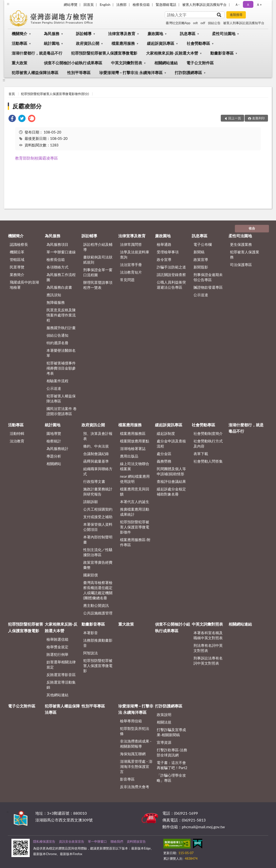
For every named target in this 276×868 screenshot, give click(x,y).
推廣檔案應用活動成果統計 (135, 512)
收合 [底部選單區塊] (252, 228)
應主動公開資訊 (96, 605)
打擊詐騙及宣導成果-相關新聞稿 (171, 732)
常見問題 (127, 280)
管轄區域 (17, 259)
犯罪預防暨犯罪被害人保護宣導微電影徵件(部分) (55, 94)
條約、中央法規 (96, 446)
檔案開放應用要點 (135, 441)
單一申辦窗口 (97, 841)
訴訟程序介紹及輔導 (98, 247)
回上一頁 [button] (235, 118)
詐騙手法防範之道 (171, 267)
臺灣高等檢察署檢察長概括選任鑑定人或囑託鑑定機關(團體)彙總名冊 (98, 590)
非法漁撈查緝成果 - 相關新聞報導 (136, 744)
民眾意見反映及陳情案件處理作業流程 (61, 315)
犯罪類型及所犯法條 (135, 731)
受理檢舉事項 (168, 252)
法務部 (121, 5)
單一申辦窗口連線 (61, 252)
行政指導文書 (94, 481)
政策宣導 (201, 259)
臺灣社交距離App (178, 23)
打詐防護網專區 (188, 72)
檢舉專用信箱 (131, 721)
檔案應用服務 (123, 43)
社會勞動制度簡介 (208, 433)
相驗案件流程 (57, 381)
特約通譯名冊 (57, 343)
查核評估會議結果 (171, 481)
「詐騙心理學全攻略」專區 (171, 778)
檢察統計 (54, 441)
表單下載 (201, 454)
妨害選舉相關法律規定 (61, 664)
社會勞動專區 (198, 43)
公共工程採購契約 (98, 509)
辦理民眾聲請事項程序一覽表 (98, 285)
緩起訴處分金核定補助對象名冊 (171, 491)
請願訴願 (91, 502)
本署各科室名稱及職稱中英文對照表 (208, 635)
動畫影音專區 (222, 53)
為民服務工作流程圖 (61, 277)
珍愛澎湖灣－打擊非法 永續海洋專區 (131, 72)
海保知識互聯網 (133, 754)
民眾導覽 (17, 267)
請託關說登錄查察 (171, 275)
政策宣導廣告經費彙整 (98, 565)
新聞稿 (199, 252)
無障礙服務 (56, 302)
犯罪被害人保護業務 (245, 254)
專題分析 (54, 456)
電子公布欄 (203, 244)
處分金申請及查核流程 (171, 444)
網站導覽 (71, 5)
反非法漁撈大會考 (135, 787)
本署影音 (91, 633)
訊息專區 (188, 33)
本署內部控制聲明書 (98, 539)
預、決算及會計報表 (98, 436)
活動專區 (19, 43)
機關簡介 (19, 33)
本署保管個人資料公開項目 (98, 527)
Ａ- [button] (237, 5)
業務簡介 (17, 275)
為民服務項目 (57, 244)
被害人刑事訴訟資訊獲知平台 (204, 5)
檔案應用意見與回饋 (135, 491)
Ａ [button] (248, 5)
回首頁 (89, 5)
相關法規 (164, 722)
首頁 (12, 94)
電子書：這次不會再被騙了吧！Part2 (172, 765)
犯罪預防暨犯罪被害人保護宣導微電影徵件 (135, 527)
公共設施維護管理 (98, 613)
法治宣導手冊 (131, 265)
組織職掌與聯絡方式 (98, 471)
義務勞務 (164, 461)
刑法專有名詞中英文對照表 (208, 648)
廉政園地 (155, 33)
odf (203, 23)
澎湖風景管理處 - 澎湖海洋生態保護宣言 (136, 766)
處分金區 (164, 454)
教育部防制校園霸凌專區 (37, 158)
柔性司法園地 (224, 33)
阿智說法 (91, 653)
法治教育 (17, 441)
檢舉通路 (164, 244)
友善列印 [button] (258, 118)
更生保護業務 (241, 244)
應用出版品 (129, 456)
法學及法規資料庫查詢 (135, 254)
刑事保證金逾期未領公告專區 (208, 277)
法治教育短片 (131, 272)
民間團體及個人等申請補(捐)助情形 (171, 471)
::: (8, 4)
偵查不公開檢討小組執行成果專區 (73, 63)
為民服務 (52, 33)
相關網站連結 (166, 63)
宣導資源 (164, 742)
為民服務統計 (57, 448)
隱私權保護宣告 (44, 841)
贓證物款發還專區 (208, 287)
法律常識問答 (131, 244)
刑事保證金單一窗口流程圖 (98, 272)
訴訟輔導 (84, 33)
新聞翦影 (201, 267)
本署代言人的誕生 (135, 502)
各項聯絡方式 (57, 267)
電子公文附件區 (200, 63)
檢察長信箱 (141, 5)
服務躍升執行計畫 (61, 328)
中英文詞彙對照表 (127, 63)
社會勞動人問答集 (208, 461)
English (105, 5)
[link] (12, 119)
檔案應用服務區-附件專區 (135, 542)
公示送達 (54, 388)
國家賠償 (91, 575)
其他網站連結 (57, 695)
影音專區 (127, 779)
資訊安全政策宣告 (72, 841)
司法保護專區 (241, 265)
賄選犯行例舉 (57, 654)
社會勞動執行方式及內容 (208, 444)
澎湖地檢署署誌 (133, 448)
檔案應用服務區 (133, 433)
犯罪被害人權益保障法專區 (35, 72)
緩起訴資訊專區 (161, 43)
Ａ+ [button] (259, 5)
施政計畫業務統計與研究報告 (98, 491)
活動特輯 (17, 433)
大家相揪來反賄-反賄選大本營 (172, 53)
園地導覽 (54, 433)
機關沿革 (17, 252)
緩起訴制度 (166, 433)
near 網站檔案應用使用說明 (135, 479)
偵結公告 (214, 23)
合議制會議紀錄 (96, 454)
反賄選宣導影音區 (61, 675)
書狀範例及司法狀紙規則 (98, 260)
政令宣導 (164, 259)
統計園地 (52, 43)
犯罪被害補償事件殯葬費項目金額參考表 (61, 368)
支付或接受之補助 (98, 517)
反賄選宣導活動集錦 (61, 685)
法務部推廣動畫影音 (98, 643)
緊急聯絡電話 (166, 5)
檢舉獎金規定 (57, 647)
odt (195, 23)
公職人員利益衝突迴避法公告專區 (171, 285)
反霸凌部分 (27, 106)
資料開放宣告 (136, 841)
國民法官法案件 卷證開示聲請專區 (62, 411)
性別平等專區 (79, 72)
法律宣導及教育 (122, 33)
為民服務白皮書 (59, 287)
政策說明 (164, 715)
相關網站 (54, 464)
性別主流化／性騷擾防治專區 (98, 552)
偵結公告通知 (57, 335)
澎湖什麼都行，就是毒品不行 (37, 53)
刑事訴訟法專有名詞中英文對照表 (208, 661)
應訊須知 (54, 295)
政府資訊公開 (88, 43)
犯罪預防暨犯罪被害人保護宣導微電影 (104, 53)
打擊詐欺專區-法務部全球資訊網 (172, 752)
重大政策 (19, 63)
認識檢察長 (19, 244)
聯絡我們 (117, 841)
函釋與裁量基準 (96, 461)
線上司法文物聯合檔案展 (135, 466)
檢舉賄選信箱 (57, 639)
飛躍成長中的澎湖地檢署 (24, 285)
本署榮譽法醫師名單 (61, 353)
